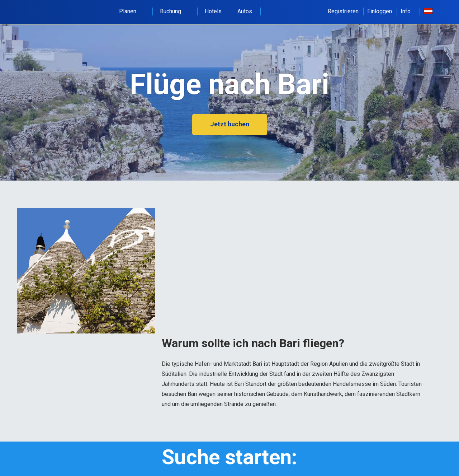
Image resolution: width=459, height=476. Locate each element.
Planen (132, 11)
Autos (245, 11)
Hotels (213, 11)
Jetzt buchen (230, 124)
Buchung (174, 11)
